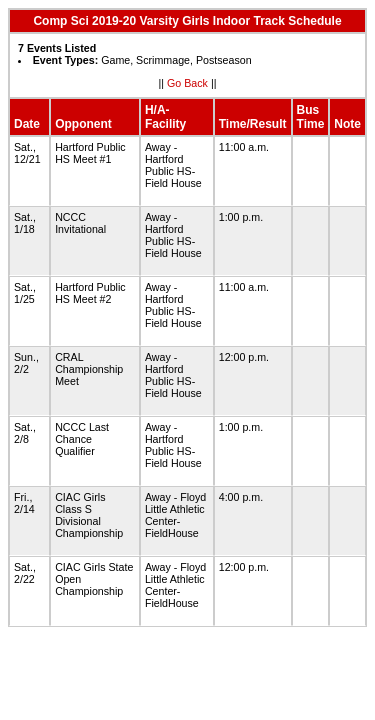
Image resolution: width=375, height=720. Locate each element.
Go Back (187, 83)
